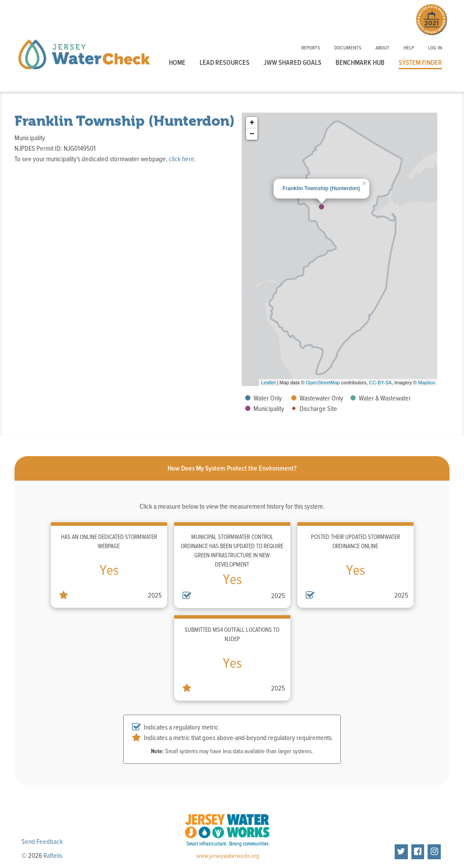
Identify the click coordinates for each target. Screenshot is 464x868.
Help (409, 48)
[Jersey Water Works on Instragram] (434, 852)
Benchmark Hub (360, 63)
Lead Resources (225, 63)
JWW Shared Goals (293, 63)
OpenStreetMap (323, 383)
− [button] (252, 134)
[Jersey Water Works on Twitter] (401, 852)
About (382, 48)
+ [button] (252, 123)
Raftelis (53, 856)
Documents (348, 48)
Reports (311, 48)
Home (177, 63)
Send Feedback (42, 842)
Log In (435, 48)
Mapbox (427, 383)
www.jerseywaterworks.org (228, 856)
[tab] (232, 468)
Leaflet (268, 383)
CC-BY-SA (381, 383)
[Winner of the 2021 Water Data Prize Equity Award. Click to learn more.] (432, 21)
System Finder (420, 63)
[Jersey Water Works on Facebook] (418, 852)
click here (182, 159)
